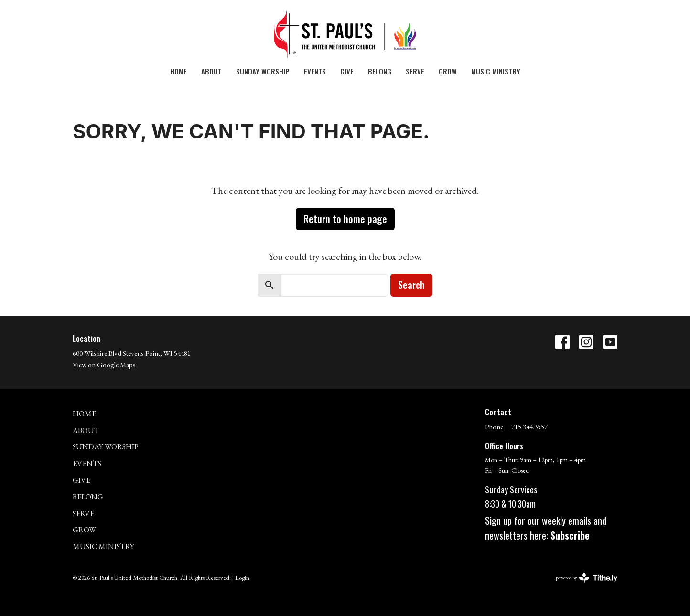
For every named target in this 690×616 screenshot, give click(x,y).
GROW (448, 71)
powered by (587, 578)
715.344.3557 (529, 427)
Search (411, 285)
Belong (380, 71)
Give (347, 71)
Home (178, 71)
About (211, 71)
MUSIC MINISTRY (496, 71)
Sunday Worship (263, 71)
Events (315, 71)
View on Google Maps (104, 365)
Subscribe (570, 535)
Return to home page (345, 219)
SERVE (415, 71)
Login (242, 578)
